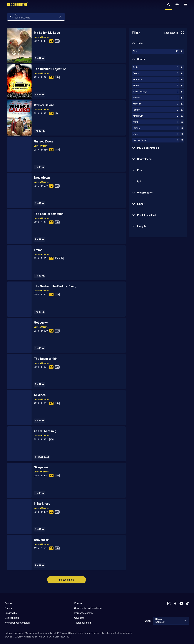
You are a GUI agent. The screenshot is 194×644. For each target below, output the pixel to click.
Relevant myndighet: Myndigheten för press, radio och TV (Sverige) (37, 633)
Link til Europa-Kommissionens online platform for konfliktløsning (101, 633)
